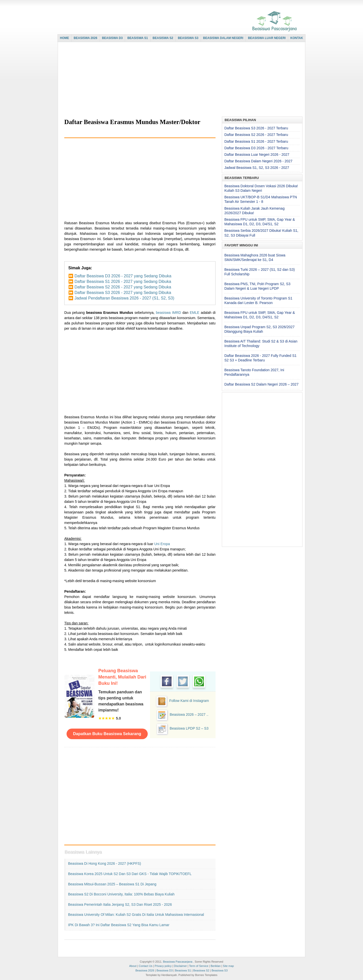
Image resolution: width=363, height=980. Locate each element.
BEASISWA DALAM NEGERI (223, 38)
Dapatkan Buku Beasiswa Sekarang (107, 734)
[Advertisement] (180, 80)
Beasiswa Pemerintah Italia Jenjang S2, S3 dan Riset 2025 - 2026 (120, 904)
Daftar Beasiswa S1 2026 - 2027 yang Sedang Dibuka (123, 281)
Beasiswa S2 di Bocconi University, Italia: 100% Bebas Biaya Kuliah (121, 894)
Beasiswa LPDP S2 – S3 (189, 728)
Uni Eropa (162, 544)
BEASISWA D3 (112, 38)
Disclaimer (180, 966)
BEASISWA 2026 (85, 38)
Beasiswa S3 (220, 970)
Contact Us (145, 966)
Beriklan (216, 966)
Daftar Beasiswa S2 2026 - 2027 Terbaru (256, 135)
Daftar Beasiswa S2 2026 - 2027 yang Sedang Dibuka (123, 287)
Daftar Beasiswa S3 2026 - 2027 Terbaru (256, 128)
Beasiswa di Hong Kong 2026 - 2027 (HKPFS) (104, 863)
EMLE (195, 313)
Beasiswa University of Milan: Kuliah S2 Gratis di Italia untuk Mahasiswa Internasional (136, 915)
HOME (65, 38)
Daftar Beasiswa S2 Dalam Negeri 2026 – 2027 (261, 384)
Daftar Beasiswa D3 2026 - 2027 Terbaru (256, 148)
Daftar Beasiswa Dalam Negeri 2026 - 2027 (258, 161)
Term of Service (199, 966)
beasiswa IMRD (169, 313)
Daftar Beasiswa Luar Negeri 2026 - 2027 (257, 155)
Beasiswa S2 (201, 970)
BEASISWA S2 (163, 38)
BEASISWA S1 (138, 38)
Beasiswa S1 (183, 970)
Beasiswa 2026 (145, 970)
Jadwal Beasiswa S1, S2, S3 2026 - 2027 (257, 168)
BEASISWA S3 (188, 38)
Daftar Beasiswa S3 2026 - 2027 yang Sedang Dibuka (123, 293)
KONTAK (297, 38)
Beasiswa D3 (165, 970)
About (133, 966)
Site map (228, 966)
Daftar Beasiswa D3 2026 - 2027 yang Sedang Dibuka (123, 276)
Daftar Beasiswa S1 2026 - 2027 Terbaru (256, 141)
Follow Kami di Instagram (189, 701)
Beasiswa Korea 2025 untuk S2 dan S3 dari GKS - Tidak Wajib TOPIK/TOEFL (130, 874)
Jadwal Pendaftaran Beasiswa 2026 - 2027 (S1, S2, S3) (124, 298)
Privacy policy (163, 966)
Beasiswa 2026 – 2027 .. (189, 714)
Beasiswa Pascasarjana (178, 962)
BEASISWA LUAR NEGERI (267, 38)
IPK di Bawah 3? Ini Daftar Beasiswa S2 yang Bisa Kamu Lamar (119, 925)
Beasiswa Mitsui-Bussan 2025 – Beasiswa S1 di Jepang (112, 884)
